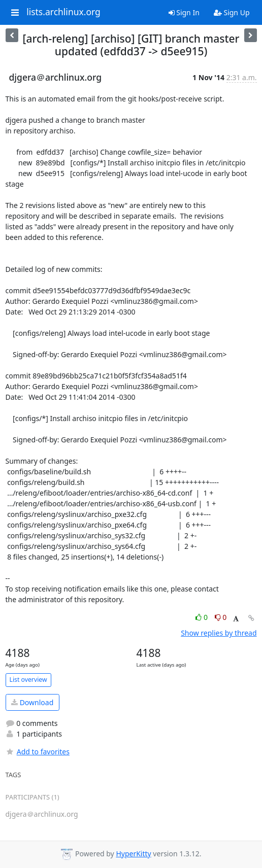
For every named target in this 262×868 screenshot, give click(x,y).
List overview (28, 680)
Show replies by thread (219, 633)
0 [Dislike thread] (221, 617)
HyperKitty (133, 854)
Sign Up (232, 12)
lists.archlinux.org (63, 12)
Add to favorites (38, 752)
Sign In (184, 12)
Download (32, 702)
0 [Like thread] (202, 617)
